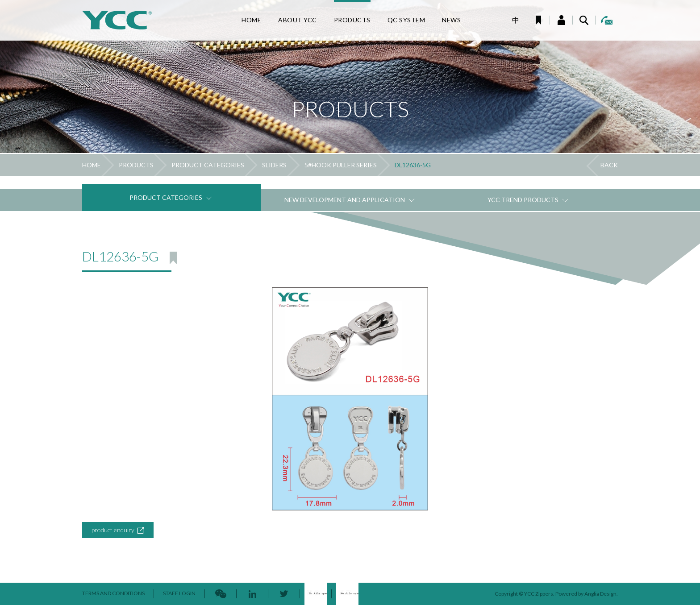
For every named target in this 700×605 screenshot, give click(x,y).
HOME (92, 165)
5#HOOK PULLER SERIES (341, 165)
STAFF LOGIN (179, 593)
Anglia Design (600, 594)
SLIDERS (274, 165)
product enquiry (118, 530)
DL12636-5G (413, 165)
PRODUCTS (136, 165)
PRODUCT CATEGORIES (208, 165)
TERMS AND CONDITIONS (113, 593)
